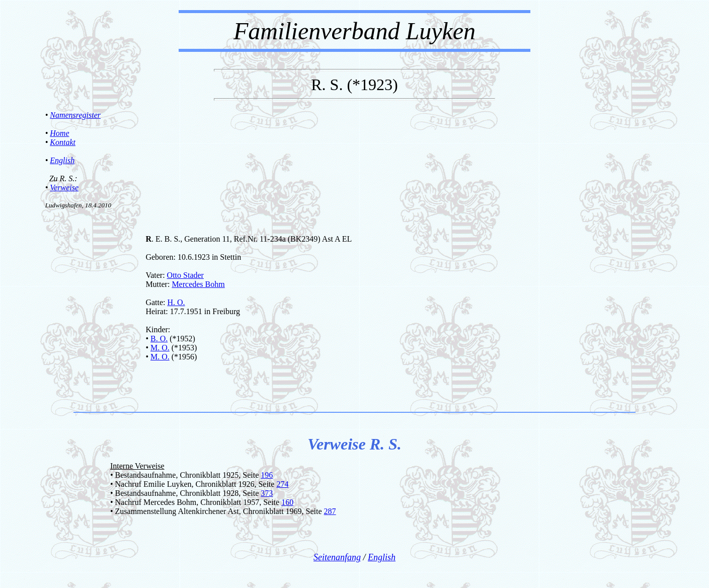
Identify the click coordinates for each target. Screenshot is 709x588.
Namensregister (75, 115)
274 (282, 484)
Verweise (64, 188)
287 (330, 511)
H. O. (176, 302)
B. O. (159, 339)
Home (59, 133)
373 (267, 493)
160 (287, 502)
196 (267, 475)
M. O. (160, 348)
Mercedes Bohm (198, 284)
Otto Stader (185, 275)
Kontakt (63, 142)
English (62, 160)
